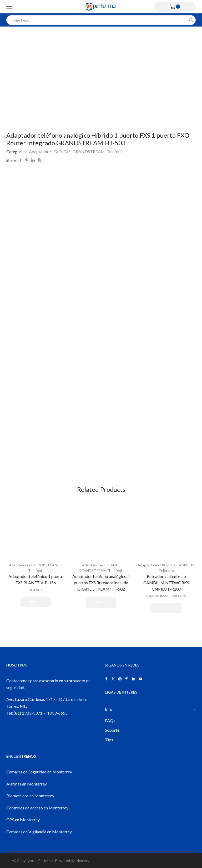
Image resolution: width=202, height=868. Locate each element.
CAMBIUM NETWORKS (166, 596)
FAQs (110, 720)
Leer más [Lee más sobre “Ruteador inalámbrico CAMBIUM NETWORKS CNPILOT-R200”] (166, 608)
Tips (109, 740)
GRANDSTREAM (89, 151)
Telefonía (115, 151)
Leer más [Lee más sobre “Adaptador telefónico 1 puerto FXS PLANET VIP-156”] (36, 601)
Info (109, 709)
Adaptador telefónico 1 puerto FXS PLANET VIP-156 (36, 579)
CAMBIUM (185, 565)
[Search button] (191, 20)
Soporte (112, 730)
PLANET (55, 565)
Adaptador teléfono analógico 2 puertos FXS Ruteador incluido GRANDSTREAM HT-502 (101, 583)
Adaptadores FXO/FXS (50, 151)
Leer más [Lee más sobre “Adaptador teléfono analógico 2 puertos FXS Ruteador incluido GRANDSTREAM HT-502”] (101, 602)
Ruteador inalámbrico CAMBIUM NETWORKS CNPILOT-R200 (166, 583)
